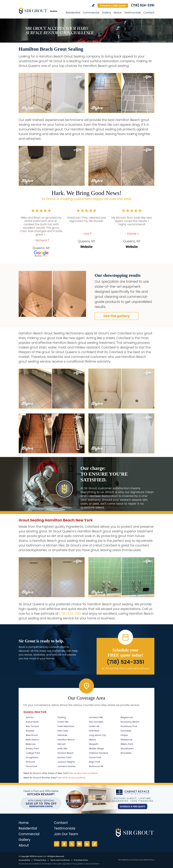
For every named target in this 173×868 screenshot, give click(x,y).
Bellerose (31, 744)
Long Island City (97, 735)
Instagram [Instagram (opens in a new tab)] (57, 844)
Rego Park (94, 762)
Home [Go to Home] (24, 823)
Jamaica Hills (96, 717)
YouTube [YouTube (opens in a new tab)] (79, 844)
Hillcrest (62, 744)
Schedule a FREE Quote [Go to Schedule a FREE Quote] (113, 6)
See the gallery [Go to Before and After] (117, 316)
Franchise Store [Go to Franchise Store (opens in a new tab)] (81, 860)
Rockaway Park (129, 726)
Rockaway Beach (130, 722)
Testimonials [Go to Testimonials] (133, 13)
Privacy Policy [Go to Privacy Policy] (40, 860)
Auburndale (32, 722)
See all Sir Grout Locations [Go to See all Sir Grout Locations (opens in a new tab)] (72, 778)
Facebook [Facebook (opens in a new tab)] (64, 844)
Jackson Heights (66, 762)
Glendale (62, 735)
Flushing (62, 717)
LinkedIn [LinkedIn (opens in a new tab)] (87, 844)
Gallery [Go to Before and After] (106, 13)
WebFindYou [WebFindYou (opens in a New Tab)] (149, 860)
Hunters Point (64, 757)
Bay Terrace (32, 726)
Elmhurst (30, 762)
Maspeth (94, 744)
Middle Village (96, 748)
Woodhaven (127, 748)
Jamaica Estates (66, 766)
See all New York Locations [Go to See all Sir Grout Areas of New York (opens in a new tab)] (83, 773)
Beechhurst (32, 735)
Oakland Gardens (99, 753)
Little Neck (94, 731)
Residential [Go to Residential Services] (73, 13)
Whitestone (126, 740)
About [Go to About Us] (118, 13)
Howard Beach (65, 753)
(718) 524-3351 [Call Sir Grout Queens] (143, 5)
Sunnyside (126, 731)
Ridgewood (127, 717)
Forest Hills (63, 722)
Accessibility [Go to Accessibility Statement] (24, 860)
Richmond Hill (96, 766)
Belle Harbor (32, 740)
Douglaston (32, 757)
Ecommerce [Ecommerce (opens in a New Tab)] (135, 860)
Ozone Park (95, 757)
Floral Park (31, 766)
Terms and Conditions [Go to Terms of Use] (60, 860)
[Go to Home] (40, 11)
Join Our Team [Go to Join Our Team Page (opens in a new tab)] (66, 834)
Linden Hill (94, 726)
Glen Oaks (63, 731)
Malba (92, 740)
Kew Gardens (96, 722)
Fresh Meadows (66, 726)
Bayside (30, 731)
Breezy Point (32, 748)
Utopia (124, 735)
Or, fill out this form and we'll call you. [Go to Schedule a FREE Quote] (125, 668)
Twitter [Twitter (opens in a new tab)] (72, 844)
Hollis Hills (62, 748)
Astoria (30, 717)
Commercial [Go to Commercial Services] (91, 13)
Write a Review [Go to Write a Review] (93, 5)
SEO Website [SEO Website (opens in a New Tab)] (124, 860)
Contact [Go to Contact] (149, 13)
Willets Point (127, 744)
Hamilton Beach (66, 740)
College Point (33, 753)
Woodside (126, 753)
